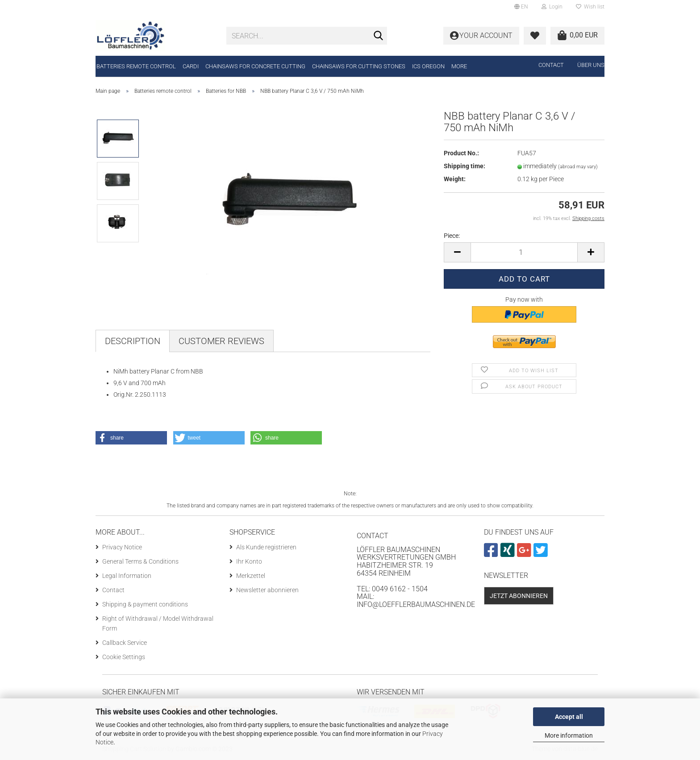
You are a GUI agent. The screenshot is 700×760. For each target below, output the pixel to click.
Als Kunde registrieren (266, 547)
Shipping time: (465, 166)
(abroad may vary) (578, 167)
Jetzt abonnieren (519, 596)
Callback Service (125, 643)
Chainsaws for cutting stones (359, 66)
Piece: (452, 236)
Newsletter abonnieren (267, 590)
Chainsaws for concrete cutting (255, 66)
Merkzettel (251, 576)
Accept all (569, 717)
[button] (131, 438)
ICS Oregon (428, 66)
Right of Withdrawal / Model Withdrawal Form (158, 623)
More (459, 66)
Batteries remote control (136, 66)
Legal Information (127, 576)
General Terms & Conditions (140, 561)
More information (569, 735)
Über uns (591, 65)
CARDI (191, 66)
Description (133, 341)
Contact (551, 65)
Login (552, 7)
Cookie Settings (124, 657)
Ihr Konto (249, 561)
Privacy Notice (122, 547)
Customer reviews (221, 341)
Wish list (590, 7)
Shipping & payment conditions (145, 604)
